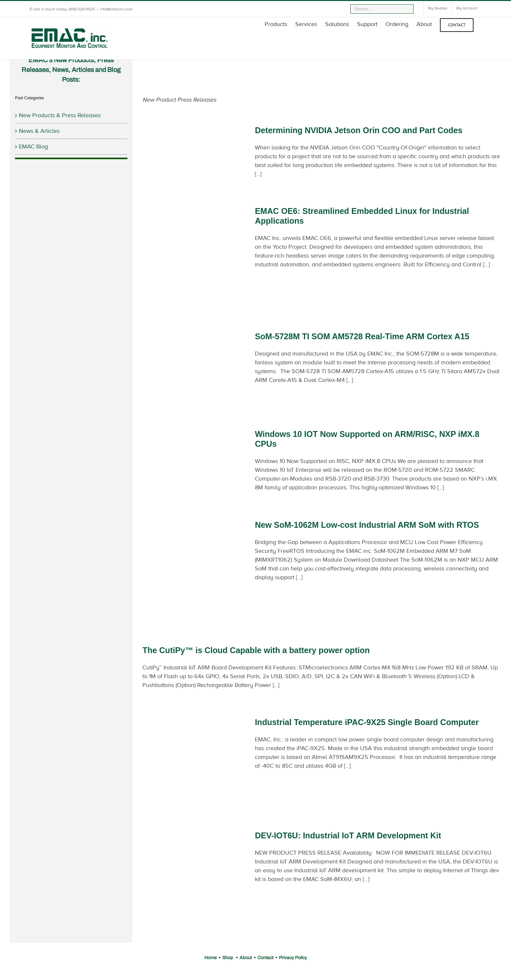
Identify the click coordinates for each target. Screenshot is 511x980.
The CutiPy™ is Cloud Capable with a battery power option (256, 650)
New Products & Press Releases (60, 115)
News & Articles (39, 131)
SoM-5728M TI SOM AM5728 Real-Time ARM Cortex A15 (362, 336)
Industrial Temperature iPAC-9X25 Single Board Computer (367, 722)
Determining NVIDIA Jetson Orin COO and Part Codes (359, 130)
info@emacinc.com (116, 9)
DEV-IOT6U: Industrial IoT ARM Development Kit (348, 835)
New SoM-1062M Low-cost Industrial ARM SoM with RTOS (367, 525)
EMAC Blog (33, 147)
